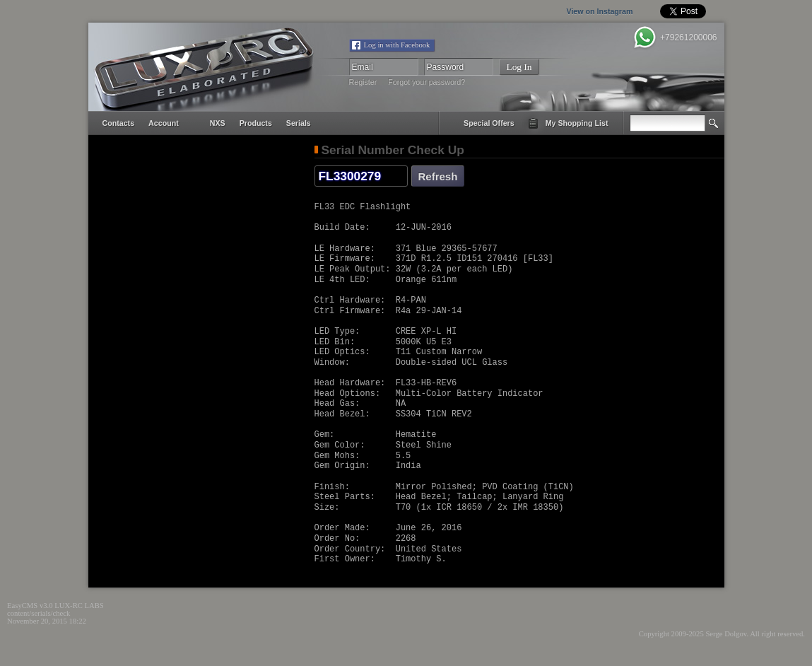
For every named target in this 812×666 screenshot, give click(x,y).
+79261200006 (688, 37)
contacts (119, 123)
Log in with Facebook (397, 45)
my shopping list (577, 123)
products (256, 123)
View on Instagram (570, 11)
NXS (218, 123)
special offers (489, 123)
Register (363, 82)
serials (299, 123)
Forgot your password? (426, 82)
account (164, 123)
